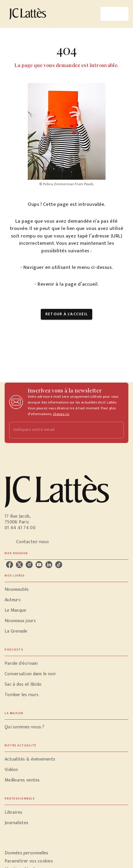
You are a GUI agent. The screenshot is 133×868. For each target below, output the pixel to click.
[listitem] (10, 565)
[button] (66, 314)
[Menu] (114, 14)
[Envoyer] (117, 430)
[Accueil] (29, 14)
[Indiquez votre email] (59, 430)
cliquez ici (61, 414)
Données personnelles (26, 853)
